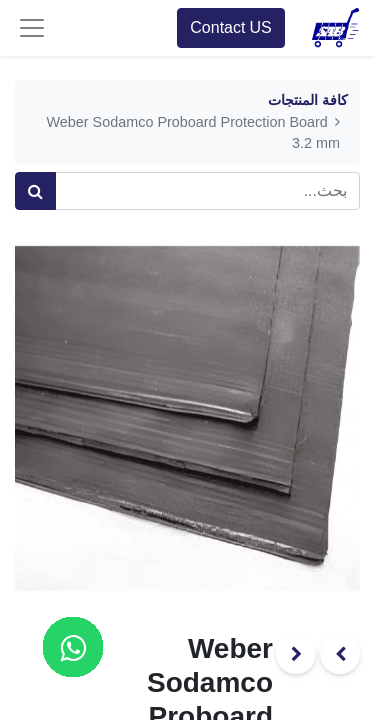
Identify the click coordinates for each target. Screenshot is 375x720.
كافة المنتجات (308, 100)
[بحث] (35, 191)
